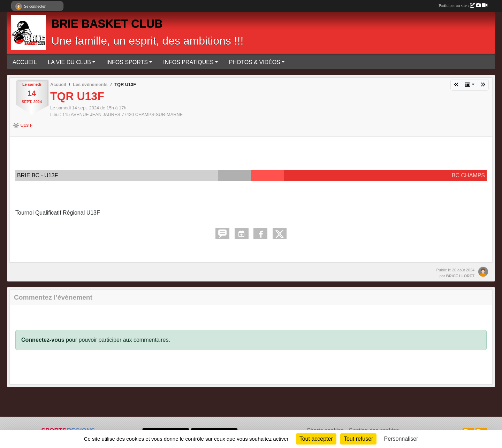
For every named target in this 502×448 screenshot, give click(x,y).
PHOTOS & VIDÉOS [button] (255, 62)
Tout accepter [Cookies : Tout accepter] (316, 439)
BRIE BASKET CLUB (107, 24)
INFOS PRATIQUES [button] (188, 62)
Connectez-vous (43, 340)
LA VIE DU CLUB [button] (69, 62)
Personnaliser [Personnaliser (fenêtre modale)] (401, 439)
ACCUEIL (25, 62)
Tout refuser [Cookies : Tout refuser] (358, 439)
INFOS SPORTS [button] (127, 62)
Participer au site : (463, 6)
